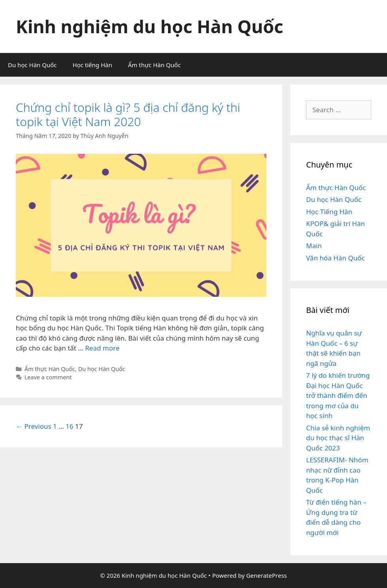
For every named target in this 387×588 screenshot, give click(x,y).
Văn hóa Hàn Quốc (335, 258)
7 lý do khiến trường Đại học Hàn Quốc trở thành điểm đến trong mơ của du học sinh (338, 395)
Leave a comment (48, 377)
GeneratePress (267, 575)
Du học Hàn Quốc (32, 65)
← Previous (34, 426)
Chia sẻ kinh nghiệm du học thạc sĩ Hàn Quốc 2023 (338, 438)
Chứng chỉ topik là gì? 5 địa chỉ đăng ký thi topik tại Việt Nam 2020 (128, 114)
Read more (102, 348)
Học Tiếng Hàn (329, 212)
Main (314, 246)
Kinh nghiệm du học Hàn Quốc (150, 26)
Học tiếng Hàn (93, 65)
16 (69, 426)
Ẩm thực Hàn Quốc (154, 65)
